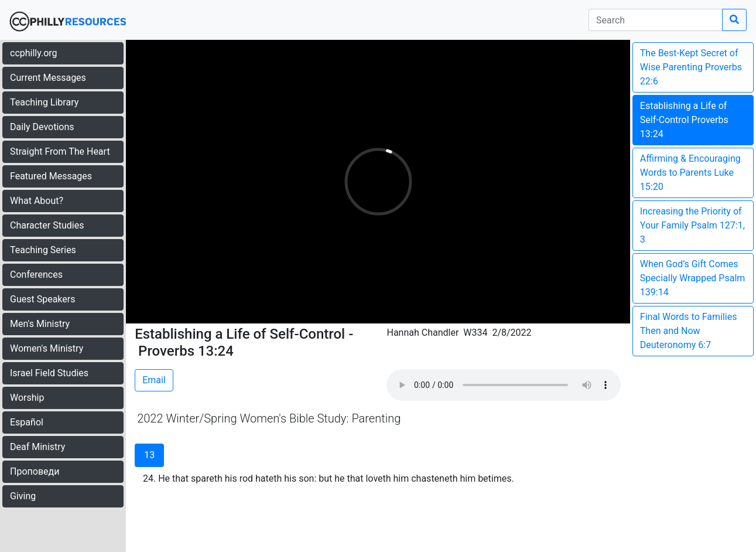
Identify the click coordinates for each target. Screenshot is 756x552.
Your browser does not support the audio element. (504, 385)
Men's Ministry (40, 324)
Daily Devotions (42, 127)
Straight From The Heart (60, 151)
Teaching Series (43, 250)
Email (154, 380)
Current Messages (48, 78)
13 (149, 455)
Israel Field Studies (49, 373)
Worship (27, 398)
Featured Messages (51, 176)
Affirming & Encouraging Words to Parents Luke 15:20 (690, 173)
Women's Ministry (47, 348)
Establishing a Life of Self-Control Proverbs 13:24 (684, 120)
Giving (23, 496)
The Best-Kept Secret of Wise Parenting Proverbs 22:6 (691, 67)
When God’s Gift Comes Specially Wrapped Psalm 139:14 (693, 278)
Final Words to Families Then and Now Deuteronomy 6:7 (689, 331)
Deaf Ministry (37, 447)
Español (27, 422)
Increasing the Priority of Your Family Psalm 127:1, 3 (692, 225)
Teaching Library (44, 102)
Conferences (36, 275)
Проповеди (35, 471)
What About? (37, 201)
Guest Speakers (42, 299)
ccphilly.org (34, 53)
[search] (656, 20)
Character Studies (47, 225)
